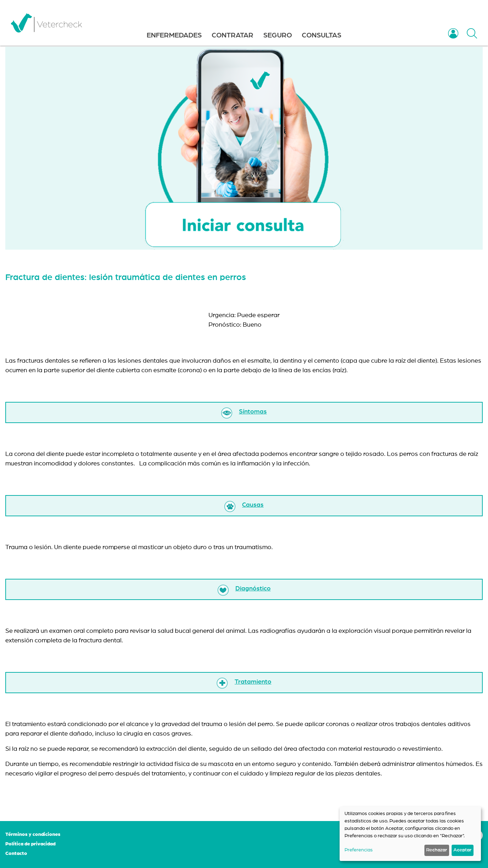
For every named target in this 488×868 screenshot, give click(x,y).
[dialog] (410, 834)
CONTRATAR (233, 35)
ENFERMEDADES (174, 35)
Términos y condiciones (33, 834)
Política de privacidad (30, 844)
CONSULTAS (322, 35)
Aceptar (462, 850)
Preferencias (359, 850)
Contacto (16, 854)
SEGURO (278, 35)
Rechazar (437, 850)
